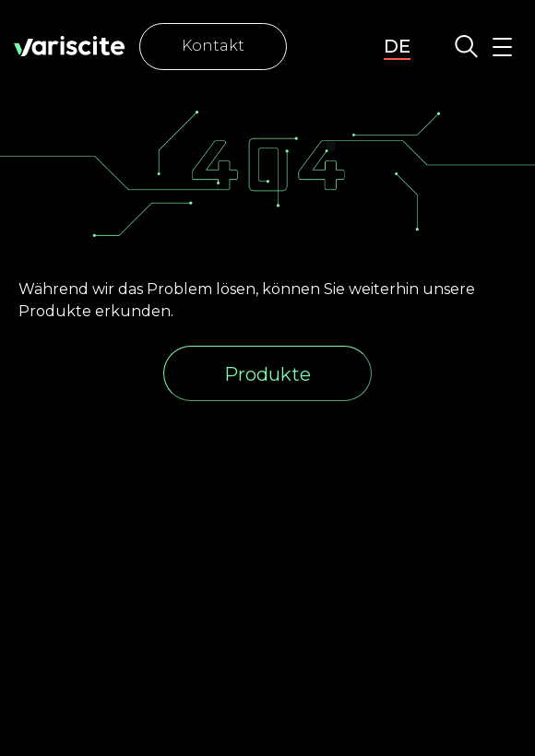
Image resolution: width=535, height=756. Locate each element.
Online (328, 47)
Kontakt (213, 46)
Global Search (466, 47)
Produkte (267, 374)
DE (397, 46)
